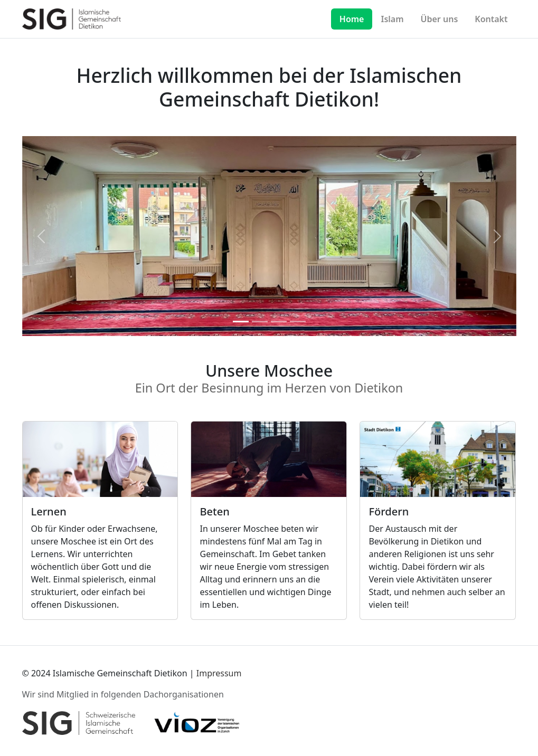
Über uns (440, 19)
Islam (392, 19)
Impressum (219, 673)
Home (352, 19)
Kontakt (491, 19)
